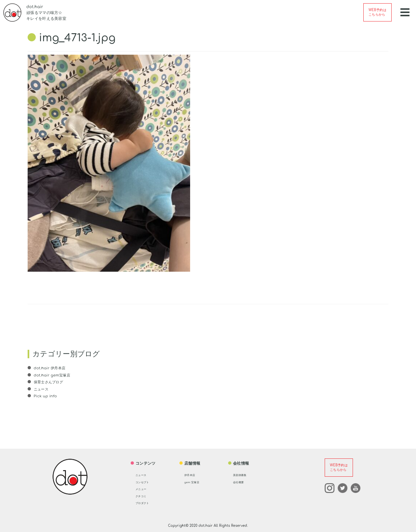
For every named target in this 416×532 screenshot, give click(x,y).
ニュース (41, 389)
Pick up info (45, 396)
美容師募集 (243, 475)
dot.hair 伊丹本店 (50, 368)
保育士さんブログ (49, 382)
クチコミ (143, 496)
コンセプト (146, 482)
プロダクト (146, 503)
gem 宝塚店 (195, 482)
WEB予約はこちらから (377, 12)
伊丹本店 (192, 475)
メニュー (143, 489)
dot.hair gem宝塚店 (53, 375)
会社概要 (241, 482)
